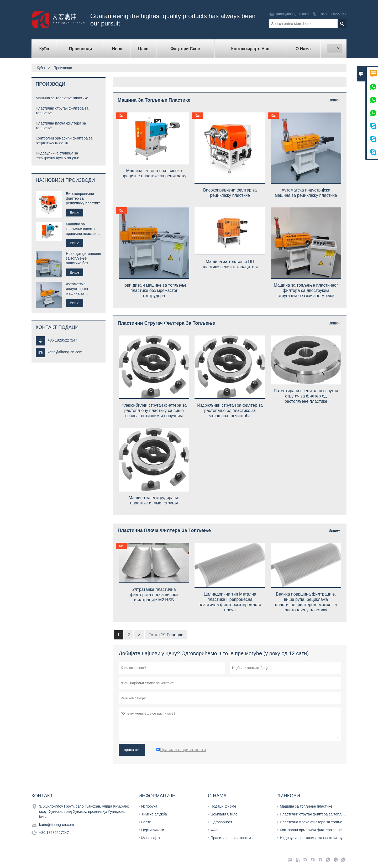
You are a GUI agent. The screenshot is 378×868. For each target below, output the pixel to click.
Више (75, 213)
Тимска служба (154, 814)
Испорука (149, 806)
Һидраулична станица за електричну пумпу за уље (323, 838)
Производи (81, 49)
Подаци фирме (223, 806)
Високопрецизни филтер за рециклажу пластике (83, 198)
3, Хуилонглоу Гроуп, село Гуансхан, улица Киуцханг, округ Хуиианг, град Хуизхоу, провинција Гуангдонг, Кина (84, 812)
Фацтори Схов (185, 49)
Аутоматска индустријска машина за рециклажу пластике (83, 289)
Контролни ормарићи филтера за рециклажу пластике (326, 830)
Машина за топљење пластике (62, 98)
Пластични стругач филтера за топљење (315, 814)
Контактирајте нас (250, 49)
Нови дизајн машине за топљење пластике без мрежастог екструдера (83, 258)
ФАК (214, 830)
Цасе (143, 49)
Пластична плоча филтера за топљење (314, 822)
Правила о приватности (231, 838)
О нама (303, 49)
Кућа (44, 49)
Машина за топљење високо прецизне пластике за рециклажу (82, 229)
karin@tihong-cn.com (293, 14)
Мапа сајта (151, 838)
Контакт (42, 796)
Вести (146, 822)
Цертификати (153, 830)
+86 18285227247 (333, 14)
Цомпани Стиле (224, 814)
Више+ (334, 100)
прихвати (132, 750)
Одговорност (221, 822)
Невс (117, 49)
